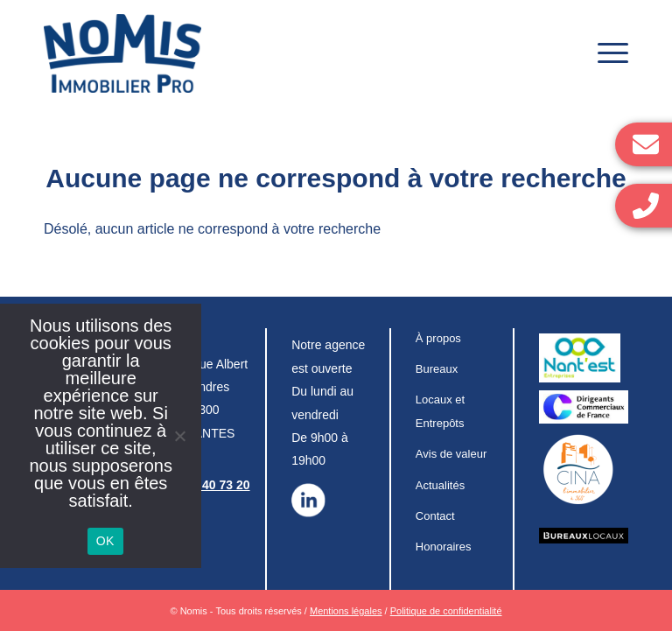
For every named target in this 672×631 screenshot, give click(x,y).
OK (105, 541)
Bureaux (437, 369)
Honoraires (444, 547)
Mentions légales (346, 611)
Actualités (440, 485)
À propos (438, 338)
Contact (435, 516)
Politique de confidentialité (446, 611)
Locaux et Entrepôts (440, 411)
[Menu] (604, 53)
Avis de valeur (451, 454)
